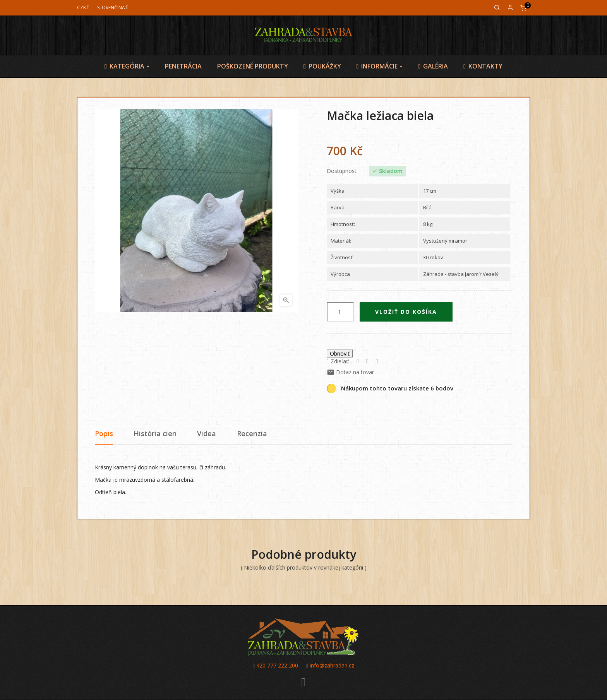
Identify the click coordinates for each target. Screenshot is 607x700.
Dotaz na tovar (350, 372)
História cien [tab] (155, 433)
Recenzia (252, 433)
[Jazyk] (113, 8)
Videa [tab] (207, 433)
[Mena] (83, 8)
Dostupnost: (342, 171)
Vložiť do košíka (406, 312)
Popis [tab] (104, 433)
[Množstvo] (340, 312)
